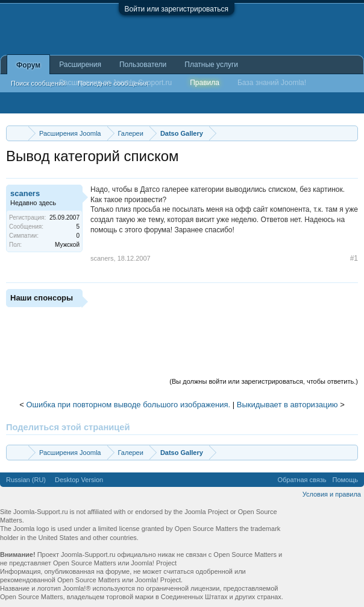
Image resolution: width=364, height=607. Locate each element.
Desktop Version (79, 480)
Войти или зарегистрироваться (177, 9)
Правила (205, 83)
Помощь (346, 480)
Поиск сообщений (38, 83)
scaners (25, 193)
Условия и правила (332, 494)
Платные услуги (211, 65)
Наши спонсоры (42, 298)
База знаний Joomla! (272, 83)
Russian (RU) (26, 480)
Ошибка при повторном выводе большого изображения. (128, 405)
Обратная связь (302, 480)
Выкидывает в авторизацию (287, 405)
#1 (354, 258)
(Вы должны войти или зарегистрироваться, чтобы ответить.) (264, 381)
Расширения (80, 65)
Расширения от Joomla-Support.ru (115, 83)
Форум (28, 65)
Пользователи (143, 65)
